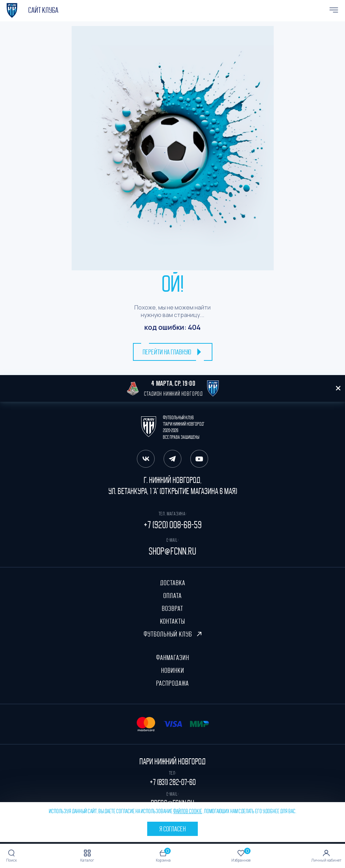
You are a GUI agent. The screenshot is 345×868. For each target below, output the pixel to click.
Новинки (173, 670)
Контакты (172, 621)
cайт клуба (43, 10)
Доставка (173, 583)
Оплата (172, 596)
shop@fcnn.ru (172, 551)
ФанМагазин (173, 658)
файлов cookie (188, 811)
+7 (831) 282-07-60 (173, 782)
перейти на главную (173, 352)
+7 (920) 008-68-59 (173, 525)
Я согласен (172, 829)
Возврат (172, 608)
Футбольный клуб (172, 634)
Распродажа (172, 683)
